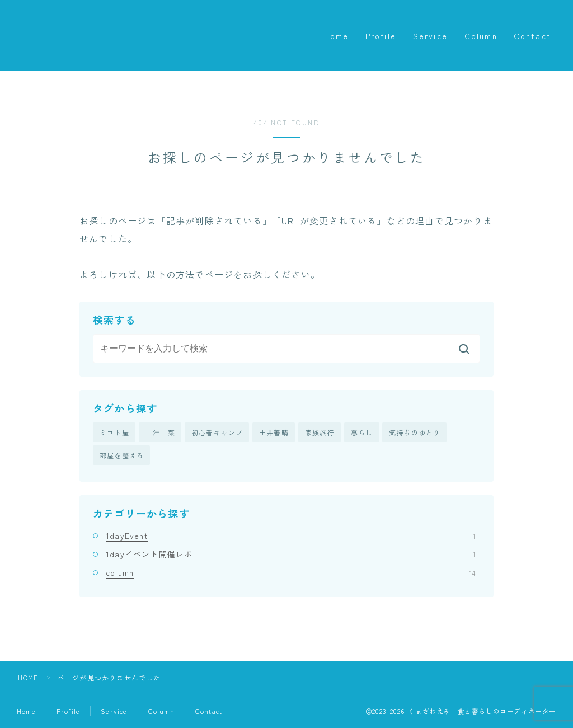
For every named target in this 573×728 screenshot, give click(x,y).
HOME (28, 678)
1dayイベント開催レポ (290, 554)
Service (430, 36)
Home (336, 36)
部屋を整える (122, 456)
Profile (381, 36)
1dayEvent (290, 536)
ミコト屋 (114, 432)
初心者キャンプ (217, 432)
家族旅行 (320, 432)
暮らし (362, 432)
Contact (532, 36)
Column (481, 36)
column (290, 573)
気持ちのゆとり (415, 432)
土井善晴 (274, 432)
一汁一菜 (160, 432)
